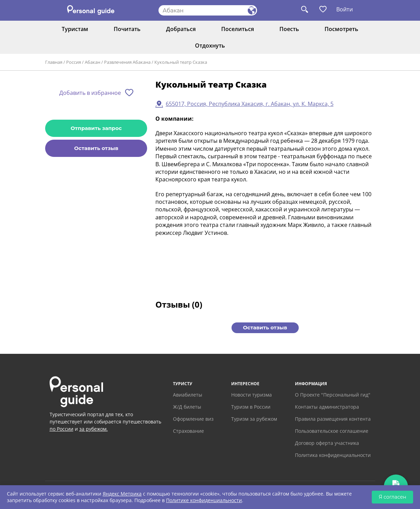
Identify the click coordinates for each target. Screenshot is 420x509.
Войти (345, 9)
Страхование (188, 431)
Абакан (93, 62)
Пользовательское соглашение (332, 431)
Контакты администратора (327, 407)
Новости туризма (252, 395)
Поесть (289, 29)
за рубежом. (94, 429)
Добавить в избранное (90, 93)
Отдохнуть (210, 46)
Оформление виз (193, 419)
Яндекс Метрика (122, 494)
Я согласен (392, 497)
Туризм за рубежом (254, 419)
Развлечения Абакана (127, 62)
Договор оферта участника (327, 443)
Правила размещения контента (333, 419)
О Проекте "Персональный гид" (333, 395)
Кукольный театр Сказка (181, 62)
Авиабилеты (188, 395)
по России (62, 429)
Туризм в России (251, 407)
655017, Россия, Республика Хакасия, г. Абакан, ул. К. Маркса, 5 (250, 104)
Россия (74, 62)
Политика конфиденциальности (333, 455)
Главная (54, 62)
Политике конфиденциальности (204, 500)
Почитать (127, 29)
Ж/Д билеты (187, 407)
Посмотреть (341, 29)
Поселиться (238, 29)
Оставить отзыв (96, 148)
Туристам (75, 29)
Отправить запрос (96, 128)
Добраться (181, 29)
